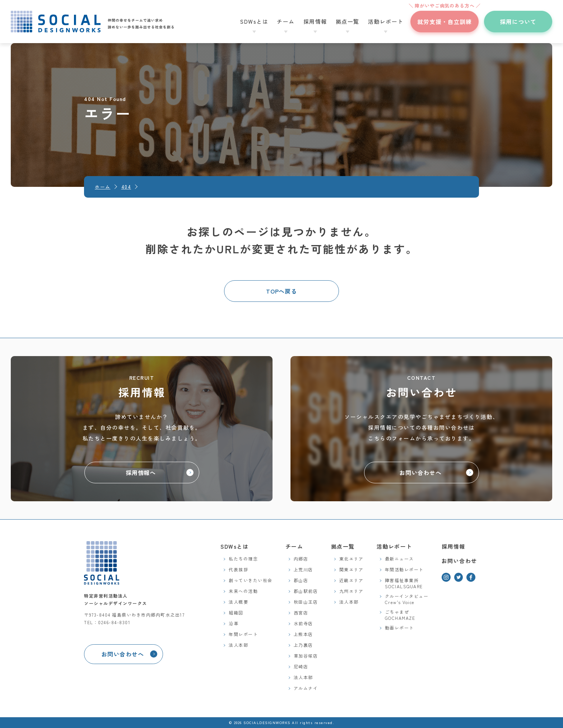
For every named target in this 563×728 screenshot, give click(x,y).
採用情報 (453, 546)
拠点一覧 (343, 546)
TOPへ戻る (282, 291)
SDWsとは (234, 546)
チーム (294, 546)
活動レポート (394, 546)
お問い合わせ (459, 561)
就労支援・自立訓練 (445, 18)
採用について (518, 22)
